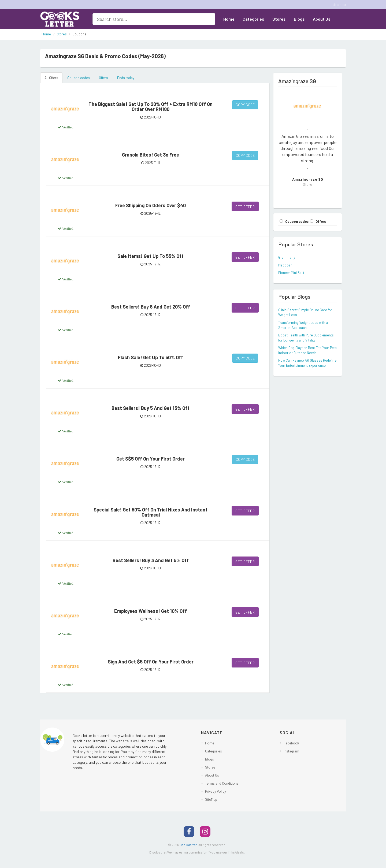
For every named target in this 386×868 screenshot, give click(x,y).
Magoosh (285, 265)
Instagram (291, 751)
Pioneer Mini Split (291, 273)
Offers (103, 78)
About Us (322, 19)
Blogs (299, 19)
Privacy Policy (216, 791)
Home (229, 19)
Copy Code (245, 105)
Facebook (291, 743)
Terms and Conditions (222, 783)
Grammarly (287, 257)
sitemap (339, 4)
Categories (253, 19)
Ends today (126, 78)
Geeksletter (188, 845)
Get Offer (245, 207)
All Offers (51, 78)
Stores (279, 19)
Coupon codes (79, 78)
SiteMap (211, 799)
